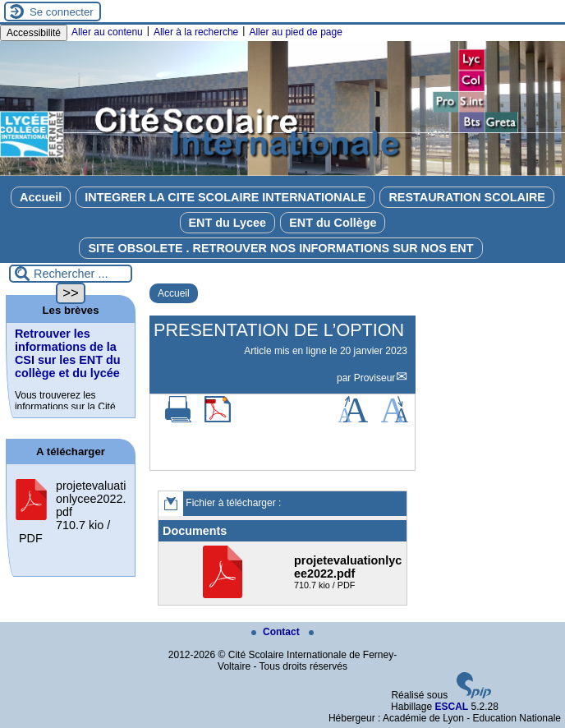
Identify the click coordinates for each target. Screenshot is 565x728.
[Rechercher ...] (71, 274)
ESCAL (451, 707)
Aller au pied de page (295, 32)
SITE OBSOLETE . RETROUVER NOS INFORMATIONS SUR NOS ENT (280, 248)
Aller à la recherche (196, 32)
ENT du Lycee (228, 223)
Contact (277, 632)
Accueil (41, 197)
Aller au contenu (107, 32)
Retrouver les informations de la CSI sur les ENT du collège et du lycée (68, 353)
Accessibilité (34, 33)
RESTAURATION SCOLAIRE (467, 197)
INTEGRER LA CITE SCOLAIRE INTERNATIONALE (225, 197)
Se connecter (62, 12)
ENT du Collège (333, 223)
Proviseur (375, 378)
